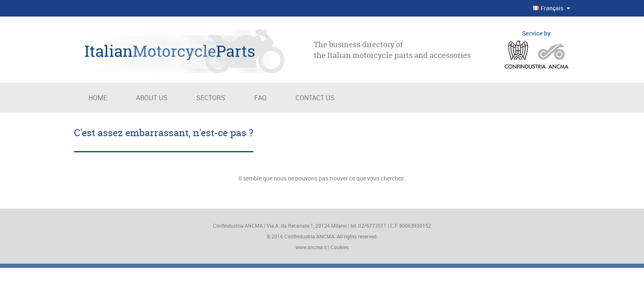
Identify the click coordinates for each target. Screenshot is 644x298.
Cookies (340, 247)
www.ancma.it (311, 247)
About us (152, 98)
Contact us (315, 98)
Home (98, 98)
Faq (260, 98)
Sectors (211, 98)
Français (549, 8)
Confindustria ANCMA (309, 236)
